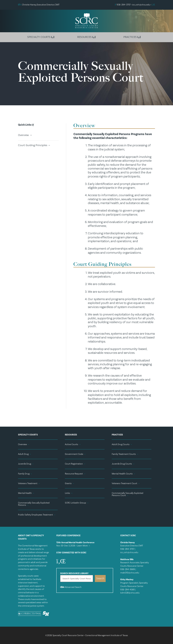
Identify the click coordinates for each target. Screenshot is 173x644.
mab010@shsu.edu (130, 572)
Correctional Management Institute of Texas (107, 635)
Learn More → (84, 545)
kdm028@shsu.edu (130, 592)
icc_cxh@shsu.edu (141, 5)
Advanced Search (71, 587)
